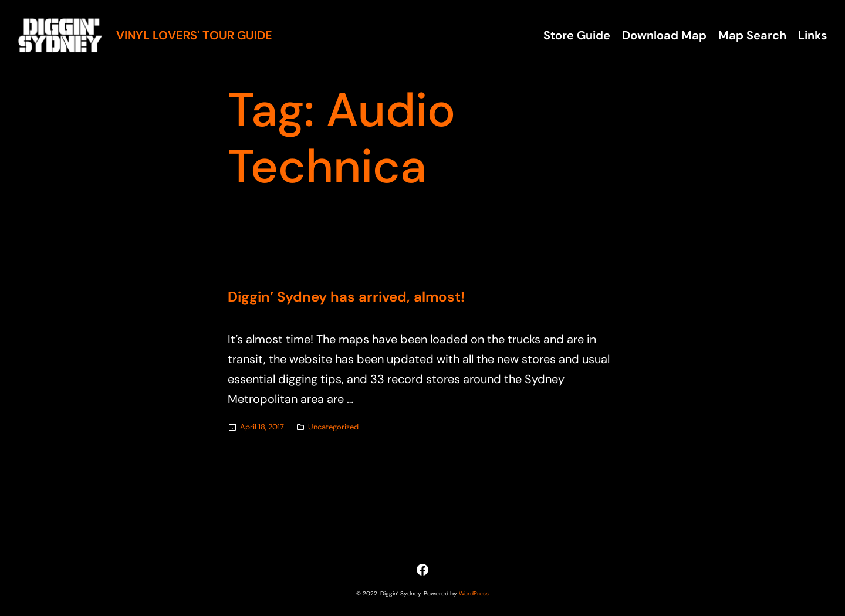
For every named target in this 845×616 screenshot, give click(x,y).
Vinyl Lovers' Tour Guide (194, 35)
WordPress (474, 593)
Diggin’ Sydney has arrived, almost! (346, 297)
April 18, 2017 (262, 427)
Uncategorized (333, 427)
